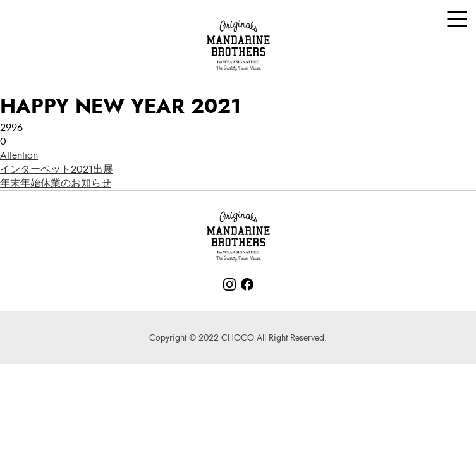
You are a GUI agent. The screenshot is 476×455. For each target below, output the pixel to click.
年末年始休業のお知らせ (56, 183)
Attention (19, 155)
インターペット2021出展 (57, 169)
